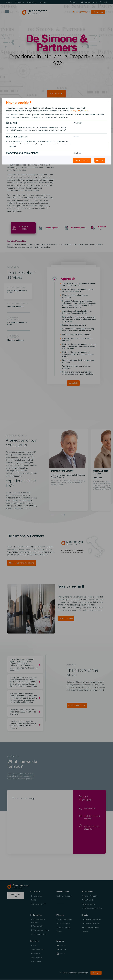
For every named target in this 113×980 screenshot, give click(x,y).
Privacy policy (76, 111)
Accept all (100, 160)
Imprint (86, 111)
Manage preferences (82, 160)
